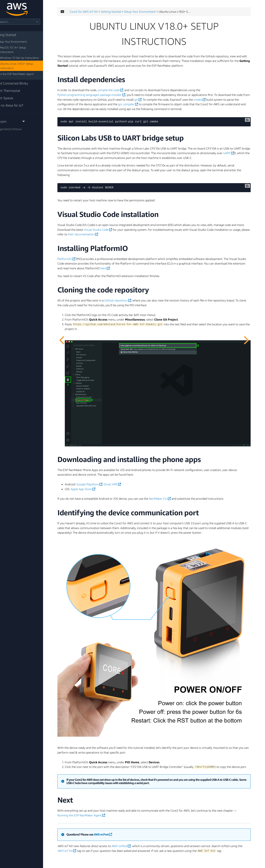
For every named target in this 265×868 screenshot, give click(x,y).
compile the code (126, 92)
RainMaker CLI (175, 495)
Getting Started (14, 35)
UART (101, 160)
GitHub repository (133, 307)
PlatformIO (82, 265)
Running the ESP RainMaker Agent (111, 802)
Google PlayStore (105, 480)
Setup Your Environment (21, 42)
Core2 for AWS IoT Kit (99, 13)
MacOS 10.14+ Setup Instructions (30, 47)
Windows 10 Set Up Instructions (29, 53)
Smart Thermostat (16, 86)
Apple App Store (98, 485)
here (152, 275)
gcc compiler (170, 106)
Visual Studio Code (127, 236)
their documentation (135, 241)
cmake (234, 101)
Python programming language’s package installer (107, 97)
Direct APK (128, 480)
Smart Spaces (13, 94)
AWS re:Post (118, 821)
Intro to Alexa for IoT (18, 101)
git (172, 101)
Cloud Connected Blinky (20, 79)
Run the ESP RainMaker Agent (25, 69)
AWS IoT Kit (95, 838)
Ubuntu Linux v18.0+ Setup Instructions (26, 61)
